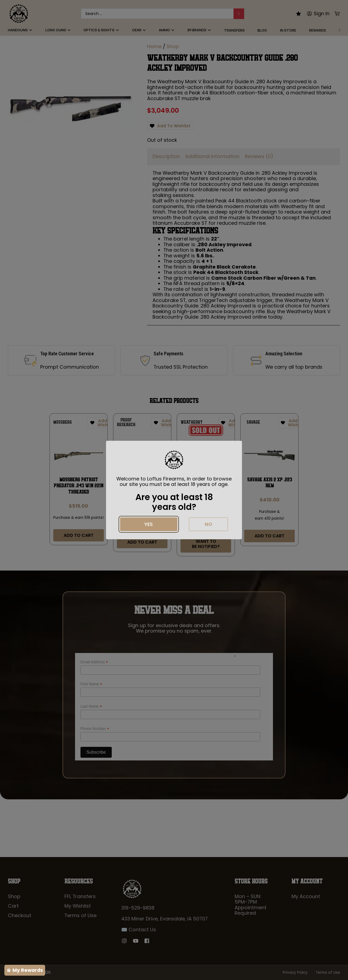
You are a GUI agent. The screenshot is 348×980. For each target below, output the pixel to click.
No (208, 524)
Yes (149, 524)
